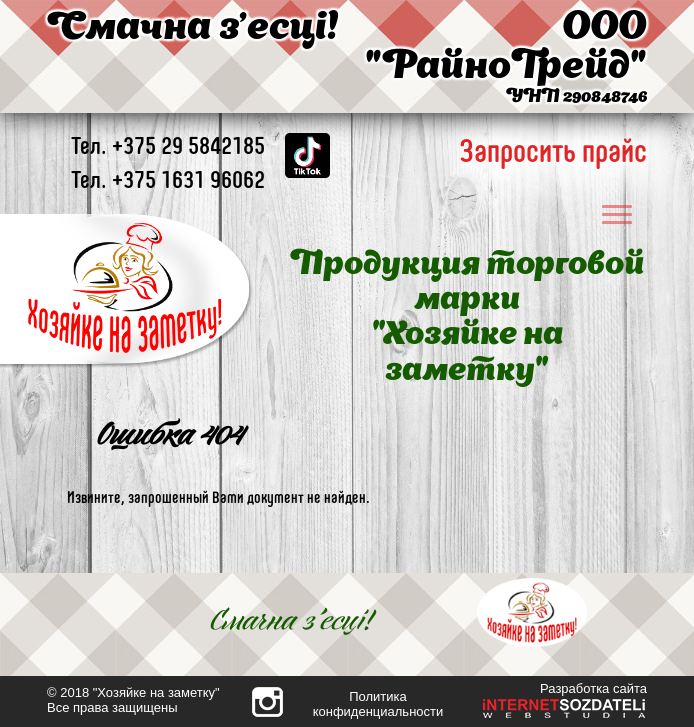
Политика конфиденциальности (378, 704)
